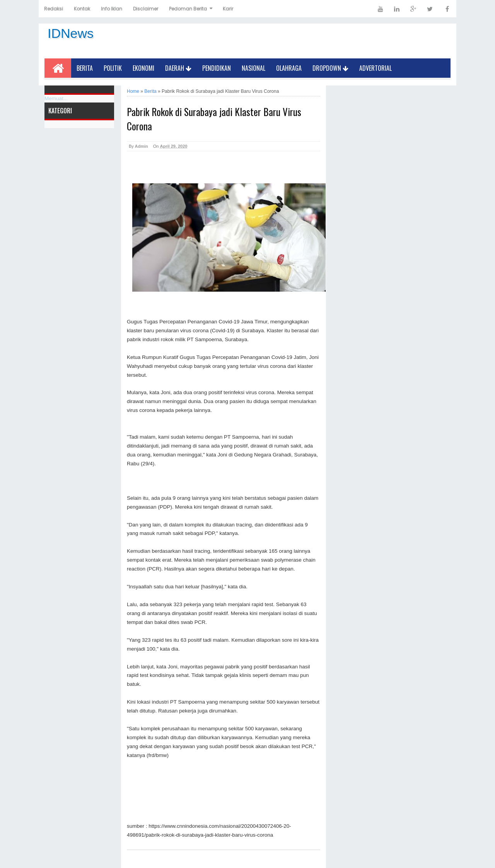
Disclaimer (146, 9)
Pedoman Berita (188, 9)
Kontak (82, 9)
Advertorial (376, 68)
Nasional (253, 68)
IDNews (71, 33)
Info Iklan (112, 9)
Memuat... (56, 98)
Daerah (178, 68)
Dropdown (330, 68)
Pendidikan (217, 68)
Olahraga (289, 68)
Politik (113, 68)
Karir (228, 9)
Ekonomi (143, 68)
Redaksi (54, 9)
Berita (85, 68)
